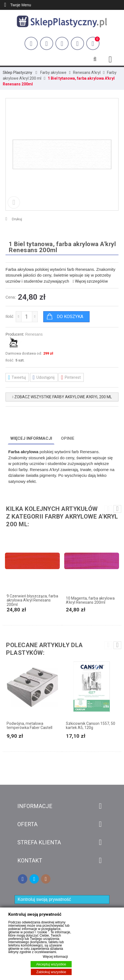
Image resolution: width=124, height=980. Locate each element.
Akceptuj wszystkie (51, 964)
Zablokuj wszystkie (51, 972)
